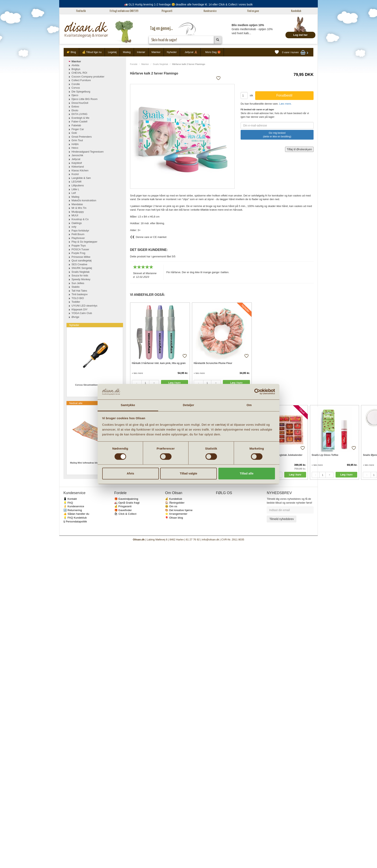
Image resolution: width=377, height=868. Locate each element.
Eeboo (75, 107)
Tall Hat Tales (79, 291)
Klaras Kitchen (80, 170)
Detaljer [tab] (188, 405)
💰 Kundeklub (174, 499)
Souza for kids (80, 275)
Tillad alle (246, 473)
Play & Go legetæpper (84, 242)
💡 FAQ (68, 503)
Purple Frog (78, 253)
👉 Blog (71, 52)
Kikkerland (78, 167)
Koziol (75, 174)
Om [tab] (249, 405)
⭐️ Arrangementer (176, 514)
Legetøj (112, 52)
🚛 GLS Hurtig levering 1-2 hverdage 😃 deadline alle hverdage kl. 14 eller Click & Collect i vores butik (188, 4)
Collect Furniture (81, 80)
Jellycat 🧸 (191, 52)
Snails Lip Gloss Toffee (325, 455)
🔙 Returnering (73, 510)
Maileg (127, 52)
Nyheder (172, 52)
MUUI (75, 215)
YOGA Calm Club (82, 313)
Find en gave (253, 11)
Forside (134, 64)
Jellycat (76, 159)
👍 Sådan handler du (76, 514)
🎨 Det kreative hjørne (179, 510)
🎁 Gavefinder (123, 510)
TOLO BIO (78, 298)
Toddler (76, 302)
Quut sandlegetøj (82, 261)
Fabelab (76, 125)
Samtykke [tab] (128, 405)
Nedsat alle (76, 403)
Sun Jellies (78, 283)
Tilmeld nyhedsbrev (282, 519)
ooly (74, 227)
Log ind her (301, 35)
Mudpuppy (78, 212)
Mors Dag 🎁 (213, 52)
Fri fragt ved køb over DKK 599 (124, 11)
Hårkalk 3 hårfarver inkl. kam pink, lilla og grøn (159, 363)
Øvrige (75, 317)
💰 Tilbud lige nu (92, 52)
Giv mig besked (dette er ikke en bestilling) (277, 135)
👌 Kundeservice (74, 506)
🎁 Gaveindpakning (126, 499)
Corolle (76, 84)
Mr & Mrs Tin (79, 208)
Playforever (78, 238)
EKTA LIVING (80, 114)
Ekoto (75, 110)
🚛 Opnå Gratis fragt (127, 503)
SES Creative (79, 264)
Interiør (141, 52)
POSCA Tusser (80, 249)
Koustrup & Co (80, 219)
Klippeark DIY (80, 309)
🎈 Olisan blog (174, 518)
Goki (74, 133)
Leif (74, 193)
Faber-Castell (79, 121)
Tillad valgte (188, 473)
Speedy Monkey (81, 279)
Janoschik (77, 155)
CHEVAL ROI (79, 73)
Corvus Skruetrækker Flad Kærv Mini (95, 385)
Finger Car (78, 129)
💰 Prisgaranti (123, 506)
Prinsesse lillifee (81, 257)
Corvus (76, 88)
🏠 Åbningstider (175, 503)
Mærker (156, 52)
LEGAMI (76, 182)
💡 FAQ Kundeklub (75, 518)
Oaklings (77, 223)
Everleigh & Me (80, 118)
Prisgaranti (167, 11)
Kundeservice (210, 11)
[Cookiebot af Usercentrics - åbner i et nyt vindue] (257, 392)
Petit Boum (78, 234)
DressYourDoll (80, 103)
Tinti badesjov (80, 294)
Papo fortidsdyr (80, 231)
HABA (75, 144)
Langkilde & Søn (81, 178)
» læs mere (137, 373)
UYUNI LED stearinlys (84, 306)
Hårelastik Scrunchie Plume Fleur (213, 363)
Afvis (130, 473)
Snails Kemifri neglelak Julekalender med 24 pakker (281, 457)
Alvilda (75, 65)
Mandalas (77, 204)
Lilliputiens (78, 185)
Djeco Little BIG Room (85, 99)
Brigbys (76, 69)
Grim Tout (77, 140)
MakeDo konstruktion (84, 200)
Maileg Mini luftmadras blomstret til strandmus (95, 463)
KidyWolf (77, 163)
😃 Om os (171, 506)
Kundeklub (296, 11)
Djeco (75, 95)
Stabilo (76, 287)
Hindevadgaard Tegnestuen (88, 152)
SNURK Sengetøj (82, 268)
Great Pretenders (82, 137)
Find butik (81, 11)
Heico (75, 148)
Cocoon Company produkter (88, 77)
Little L (75, 189)
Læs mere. (285, 104)
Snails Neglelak (160, 64)
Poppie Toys (79, 246)
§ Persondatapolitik (75, 522)
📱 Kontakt (70, 499)
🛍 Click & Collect (125, 514)
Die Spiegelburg (81, 92)
